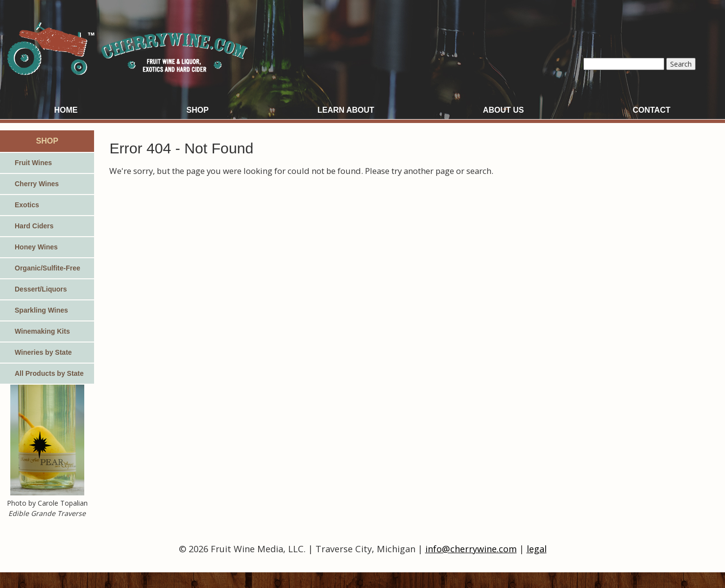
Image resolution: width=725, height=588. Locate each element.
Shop (198, 110)
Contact (651, 110)
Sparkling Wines (41, 310)
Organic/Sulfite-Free (48, 268)
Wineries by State (43, 352)
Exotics (27, 205)
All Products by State (49, 373)
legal (537, 549)
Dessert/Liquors (41, 289)
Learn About (346, 110)
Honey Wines (36, 247)
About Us (504, 110)
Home (66, 110)
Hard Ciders (34, 226)
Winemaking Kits (42, 331)
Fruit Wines (33, 163)
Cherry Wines (37, 184)
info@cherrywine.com (471, 549)
